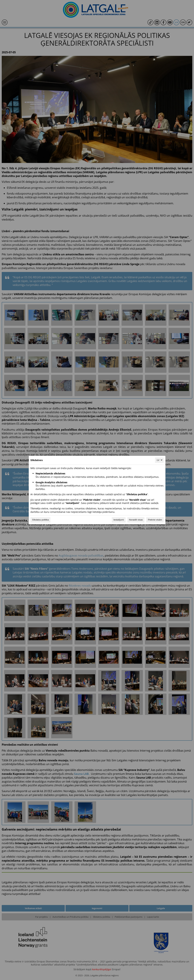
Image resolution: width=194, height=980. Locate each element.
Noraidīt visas (136, 520)
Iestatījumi (119, 520)
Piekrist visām (155, 520)
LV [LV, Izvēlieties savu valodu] (160, 460)
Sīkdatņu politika (41, 520)
